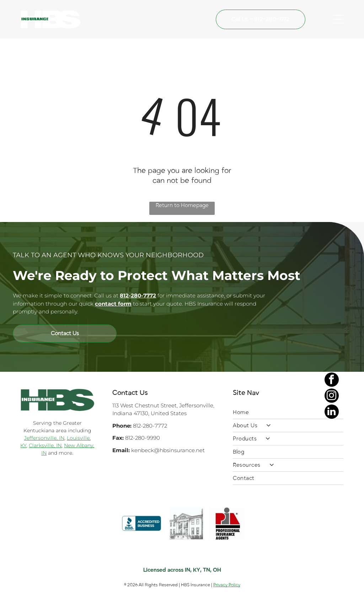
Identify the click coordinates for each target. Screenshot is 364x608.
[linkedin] (332, 586)
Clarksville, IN (45, 445)
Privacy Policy (227, 585)
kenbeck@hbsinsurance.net (168, 450)
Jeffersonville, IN (44, 438)
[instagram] (332, 570)
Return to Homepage (182, 205)
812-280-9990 (143, 438)
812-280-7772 (150, 426)
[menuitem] (288, 413)
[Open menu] (338, 19)
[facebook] (332, 554)
